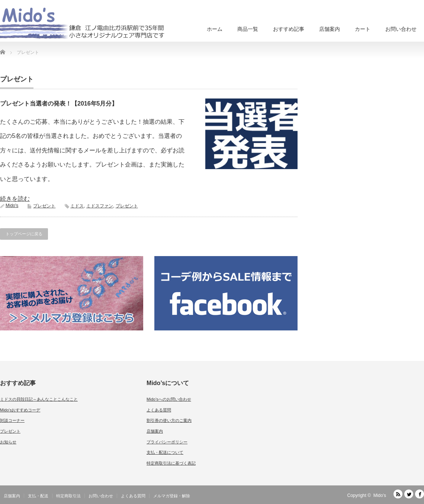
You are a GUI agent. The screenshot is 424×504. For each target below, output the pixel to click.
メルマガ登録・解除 (172, 496)
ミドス (77, 206)
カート (363, 29)
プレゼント (44, 206)
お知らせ (8, 442)
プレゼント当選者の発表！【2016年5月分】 (59, 104)
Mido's (12, 206)
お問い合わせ (401, 29)
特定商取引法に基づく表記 (171, 463)
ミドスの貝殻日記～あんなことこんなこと (39, 399)
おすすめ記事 (289, 29)
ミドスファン (100, 206)
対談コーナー (12, 420)
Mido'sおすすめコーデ (20, 410)
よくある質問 (159, 410)
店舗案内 (330, 29)
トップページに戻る (24, 234)
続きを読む (15, 199)
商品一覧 (248, 29)
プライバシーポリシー (167, 442)
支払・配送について (165, 452)
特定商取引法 (68, 496)
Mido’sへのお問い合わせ (169, 399)
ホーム (215, 29)
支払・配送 (38, 496)
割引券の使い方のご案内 (169, 420)
